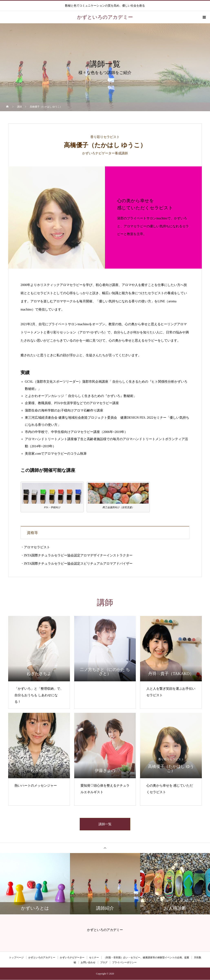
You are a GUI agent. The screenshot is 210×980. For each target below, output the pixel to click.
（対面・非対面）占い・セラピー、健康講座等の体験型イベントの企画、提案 (146, 958)
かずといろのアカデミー (42, 958)
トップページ (16, 958)
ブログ (104, 963)
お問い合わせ (88, 963)
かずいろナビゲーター (72, 958)
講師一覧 (105, 824)
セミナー (94, 958)
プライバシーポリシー (124, 963)
